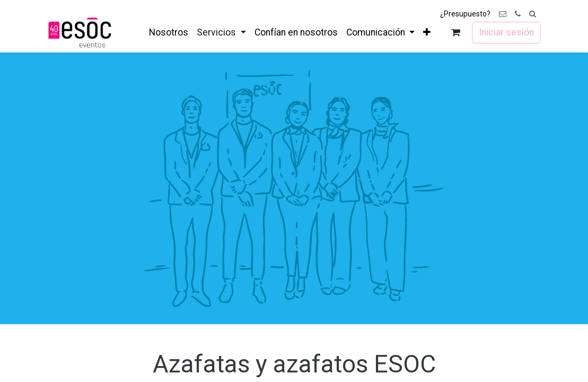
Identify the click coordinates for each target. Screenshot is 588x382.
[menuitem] (169, 32)
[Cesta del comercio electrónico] (455, 33)
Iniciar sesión (506, 32)
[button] (533, 14)
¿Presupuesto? (465, 14)
